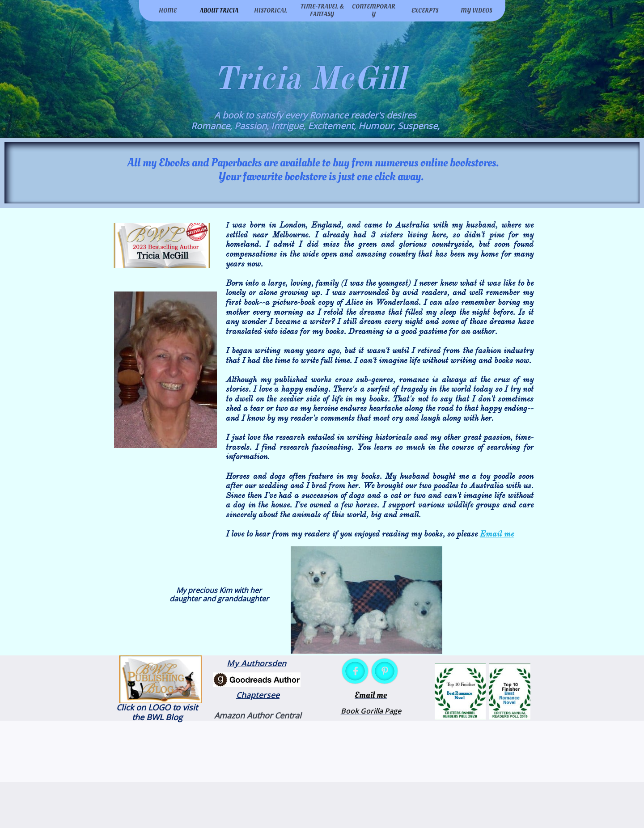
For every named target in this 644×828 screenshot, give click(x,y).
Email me (497, 534)
